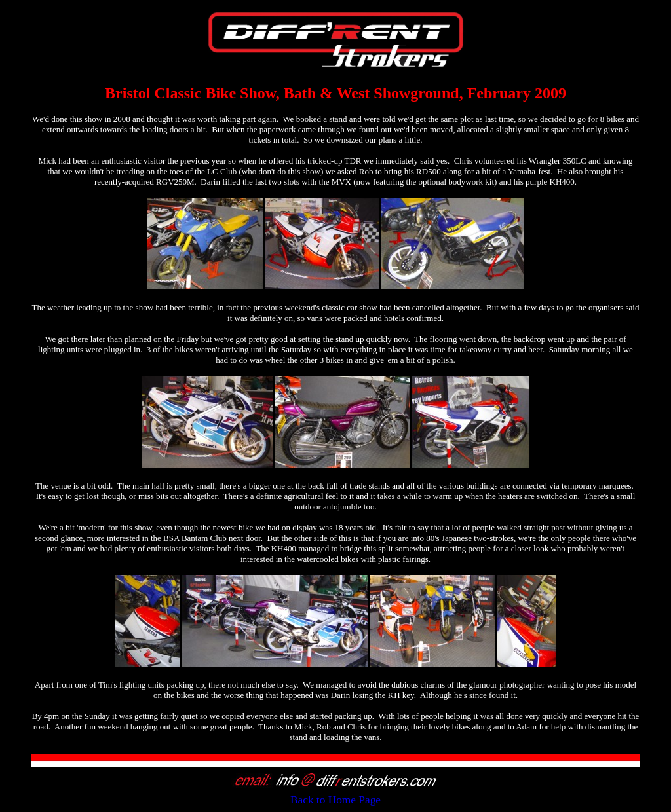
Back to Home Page (335, 800)
